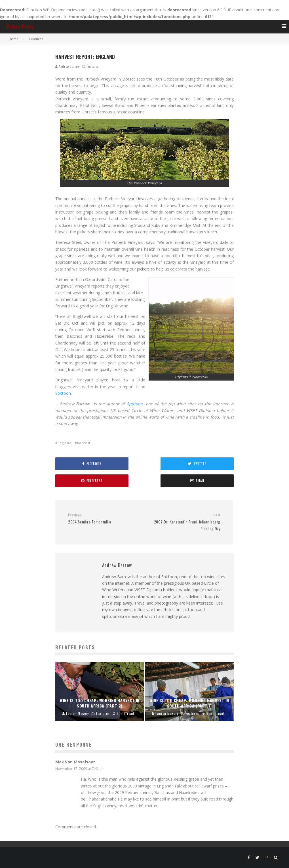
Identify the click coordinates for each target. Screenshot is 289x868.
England (65, 443)
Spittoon (224, 393)
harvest (84, 443)
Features (93, 66)
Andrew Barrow (67, 66)
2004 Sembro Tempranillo (104, 519)
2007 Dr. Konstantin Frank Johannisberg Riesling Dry (184, 522)
